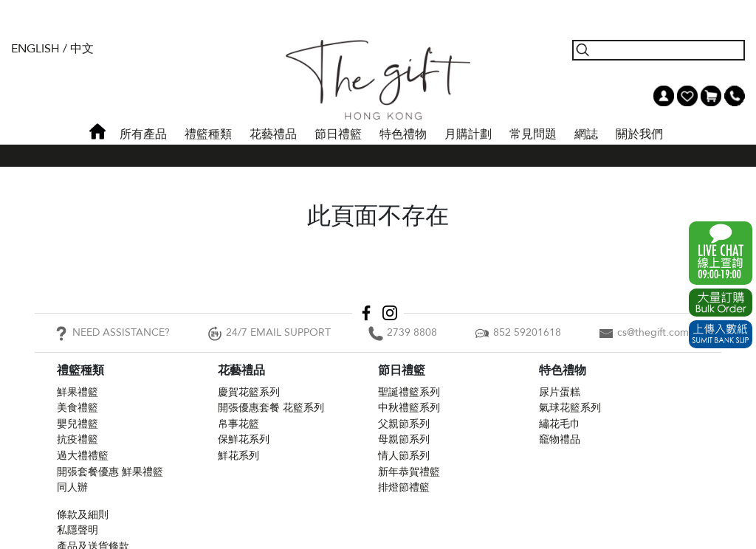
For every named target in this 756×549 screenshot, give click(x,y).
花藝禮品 (273, 134)
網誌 (586, 134)
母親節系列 (404, 439)
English (35, 49)
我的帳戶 (664, 96)
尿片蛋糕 (560, 392)
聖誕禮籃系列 (409, 392)
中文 (82, 49)
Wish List (687, 96)
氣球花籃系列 (570, 408)
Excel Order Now (721, 303)
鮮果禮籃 (78, 392)
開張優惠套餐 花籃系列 (271, 408)
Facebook (366, 313)
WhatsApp (721, 253)
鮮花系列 (238, 456)
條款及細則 (83, 515)
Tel (735, 96)
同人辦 (72, 487)
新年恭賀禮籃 (409, 472)
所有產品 (143, 134)
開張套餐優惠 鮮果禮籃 (110, 472)
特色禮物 (403, 134)
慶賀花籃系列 (249, 392)
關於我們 (639, 134)
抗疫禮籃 (78, 439)
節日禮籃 (338, 134)
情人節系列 (404, 456)
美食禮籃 (78, 408)
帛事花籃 (238, 424)
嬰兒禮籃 (78, 424)
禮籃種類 (208, 134)
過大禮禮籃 (83, 456)
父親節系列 (404, 424)
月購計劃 (468, 134)
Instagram (390, 313)
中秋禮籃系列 (409, 408)
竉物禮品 (560, 439)
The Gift (378, 80)
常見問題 (533, 134)
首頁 (97, 131)
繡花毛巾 (560, 424)
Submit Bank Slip (721, 334)
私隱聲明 (78, 530)
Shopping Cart (711, 96)
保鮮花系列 (244, 439)
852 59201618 (527, 332)
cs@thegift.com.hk (660, 332)
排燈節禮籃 (404, 487)
